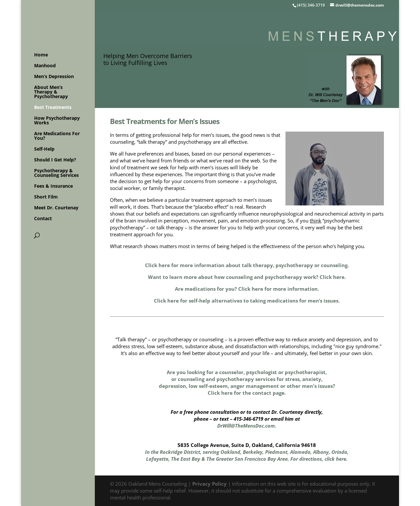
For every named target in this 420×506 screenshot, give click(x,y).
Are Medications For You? (57, 136)
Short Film (46, 197)
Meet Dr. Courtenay (56, 208)
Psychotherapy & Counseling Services (56, 173)
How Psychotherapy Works (57, 121)
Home (41, 55)
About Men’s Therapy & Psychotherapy (51, 92)
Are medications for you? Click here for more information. (247, 289)
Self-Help (44, 149)
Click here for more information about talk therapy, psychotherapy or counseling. (247, 265)
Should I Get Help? (55, 160)
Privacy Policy (210, 484)
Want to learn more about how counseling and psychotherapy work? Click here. (247, 277)
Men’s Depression (54, 77)
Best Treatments (53, 108)
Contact (43, 219)
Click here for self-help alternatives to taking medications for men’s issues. (247, 301)
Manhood (45, 66)
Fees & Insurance (53, 186)
